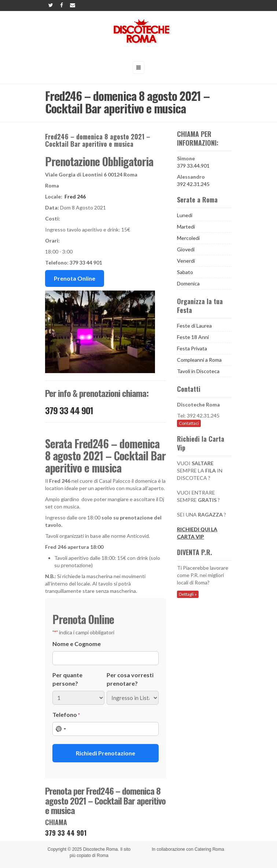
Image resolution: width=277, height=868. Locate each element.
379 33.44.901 (193, 166)
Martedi (186, 227)
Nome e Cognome (77, 644)
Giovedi (186, 249)
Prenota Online (75, 278)
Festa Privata (192, 348)
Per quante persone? (67, 679)
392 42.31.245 (193, 184)
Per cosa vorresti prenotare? (130, 679)
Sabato (185, 272)
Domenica (188, 283)
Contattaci (189, 423)
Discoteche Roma (101, 849)
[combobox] (60, 729)
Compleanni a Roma (199, 360)
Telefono (66, 715)
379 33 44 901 (86, 262)
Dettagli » (188, 594)
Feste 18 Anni (193, 337)
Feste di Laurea (194, 326)
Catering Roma (209, 849)
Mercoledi (188, 238)
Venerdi (186, 261)
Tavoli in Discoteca (198, 371)
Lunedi (185, 215)
